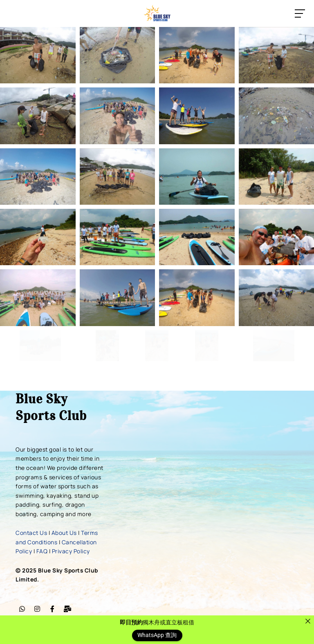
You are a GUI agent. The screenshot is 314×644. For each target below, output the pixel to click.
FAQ (42, 551)
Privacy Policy (71, 551)
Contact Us (31, 533)
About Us (64, 533)
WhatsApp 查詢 (157, 635)
